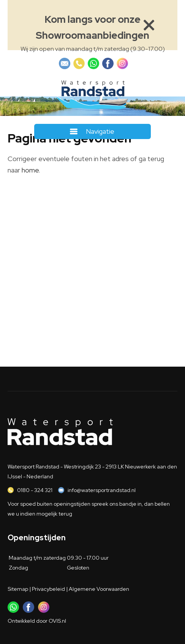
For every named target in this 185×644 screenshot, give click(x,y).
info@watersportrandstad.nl (102, 490)
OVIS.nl (57, 621)
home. (31, 170)
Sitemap (18, 589)
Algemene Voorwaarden (99, 589)
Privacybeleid (48, 589)
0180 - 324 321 (35, 490)
